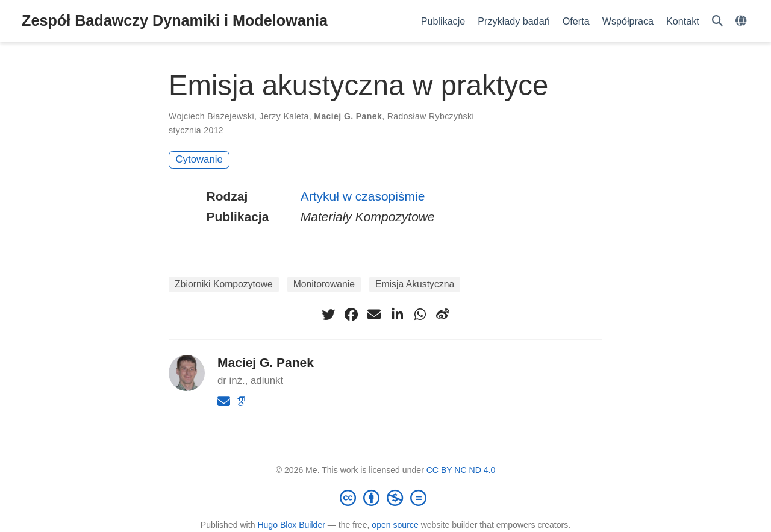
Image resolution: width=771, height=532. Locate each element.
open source (395, 525)
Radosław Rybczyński (431, 116)
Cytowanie (199, 159)
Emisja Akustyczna (415, 284)
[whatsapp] (420, 315)
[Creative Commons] (385, 498)
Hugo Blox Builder (291, 525)
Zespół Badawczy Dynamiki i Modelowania (175, 20)
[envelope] (374, 315)
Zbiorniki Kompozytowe (224, 284)
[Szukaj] (717, 21)
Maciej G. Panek (348, 116)
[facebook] (351, 315)
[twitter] (328, 315)
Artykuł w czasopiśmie (363, 196)
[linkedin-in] (397, 315)
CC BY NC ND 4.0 (461, 470)
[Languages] (742, 21)
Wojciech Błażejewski (211, 116)
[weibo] (443, 315)
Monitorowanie (324, 284)
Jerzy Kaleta (284, 116)
